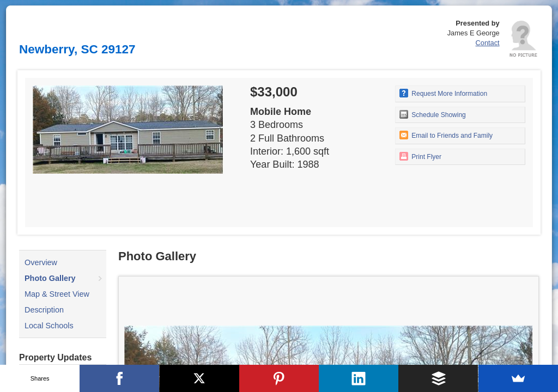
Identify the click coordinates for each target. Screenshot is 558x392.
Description (44, 310)
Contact (488, 43)
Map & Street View (57, 294)
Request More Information (443, 93)
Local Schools (49, 326)
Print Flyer (420, 156)
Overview (41, 262)
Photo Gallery (50, 278)
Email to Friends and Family (446, 135)
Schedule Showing (433, 114)
